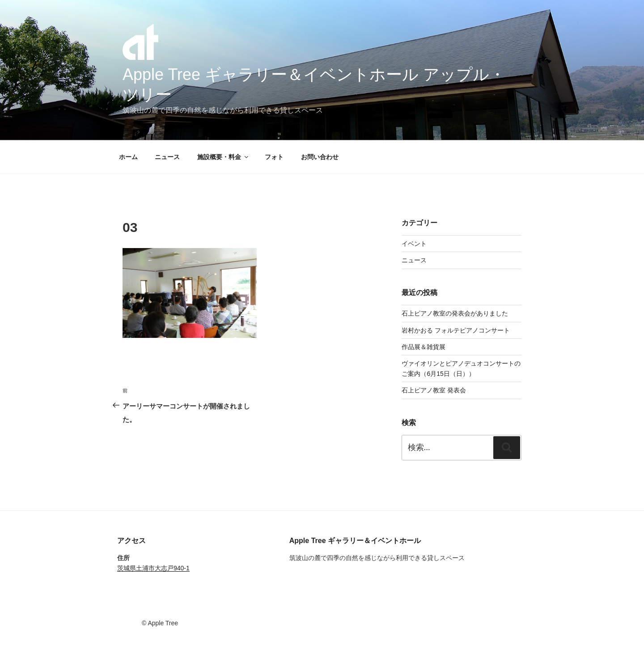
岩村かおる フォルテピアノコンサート (456, 330)
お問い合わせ (320, 157)
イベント (414, 244)
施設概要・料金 (223, 157)
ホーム (128, 157)
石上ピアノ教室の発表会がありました (455, 313)
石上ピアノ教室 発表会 (434, 390)
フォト (274, 157)
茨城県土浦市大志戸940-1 (153, 568)
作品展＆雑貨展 (424, 347)
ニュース (167, 157)
